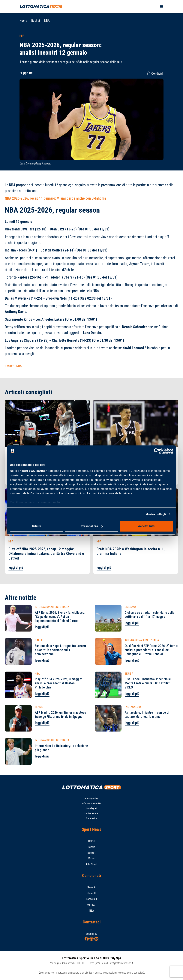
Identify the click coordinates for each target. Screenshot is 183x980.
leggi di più (16, 568)
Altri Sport (92, 864)
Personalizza (92, 526)
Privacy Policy (91, 799)
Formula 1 (92, 899)
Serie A (91, 887)
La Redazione (91, 813)
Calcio (92, 841)
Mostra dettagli (156, 514)
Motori (92, 858)
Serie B (92, 893)
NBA (47, 21)
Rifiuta (37, 526)
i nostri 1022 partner (32, 471)
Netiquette (91, 818)
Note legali (91, 808)
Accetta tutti (146, 526)
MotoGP (92, 905)
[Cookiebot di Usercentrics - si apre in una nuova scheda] (157, 451)
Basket (36, 21)
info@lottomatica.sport (121, 963)
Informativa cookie (91, 803)
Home (23, 21)
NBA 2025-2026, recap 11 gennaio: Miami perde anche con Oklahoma (55, 198)
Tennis (92, 847)
